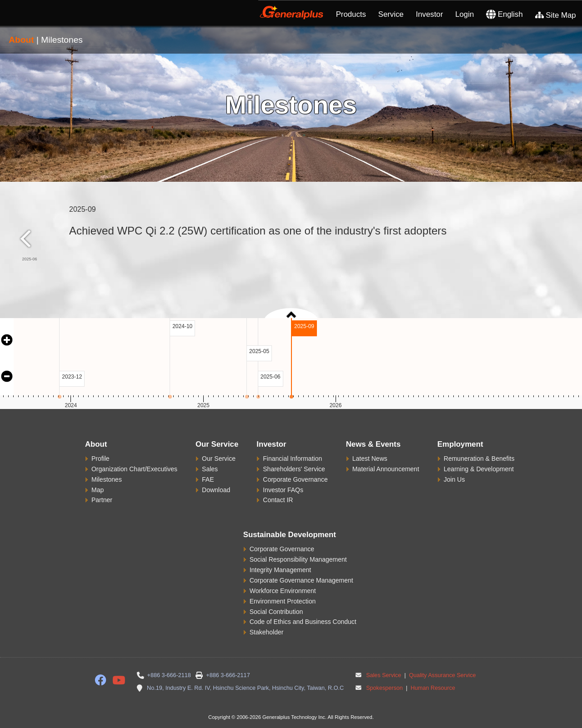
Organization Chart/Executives (134, 469)
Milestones (107, 479)
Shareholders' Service (294, 469)
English (504, 14)
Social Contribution (276, 612)
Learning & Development (479, 469)
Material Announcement (386, 469)
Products (351, 14)
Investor (430, 14)
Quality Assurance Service (442, 675)
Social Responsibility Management (298, 559)
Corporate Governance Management (301, 580)
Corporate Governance (295, 479)
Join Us (454, 479)
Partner (102, 500)
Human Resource (432, 688)
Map (98, 490)
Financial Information (292, 459)
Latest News (370, 459)
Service (391, 14)
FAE (208, 479)
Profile (100, 459)
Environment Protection (283, 601)
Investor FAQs (283, 490)
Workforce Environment (283, 591)
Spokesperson (384, 688)
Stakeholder (267, 632)
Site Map (556, 15)
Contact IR (278, 500)
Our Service (219, 459)
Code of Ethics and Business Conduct (303, 622)
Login (464, 14)
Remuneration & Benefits (479, 459)
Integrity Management (280, 570)
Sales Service (384, 675)
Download (216, 490)
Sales (210, 469)
